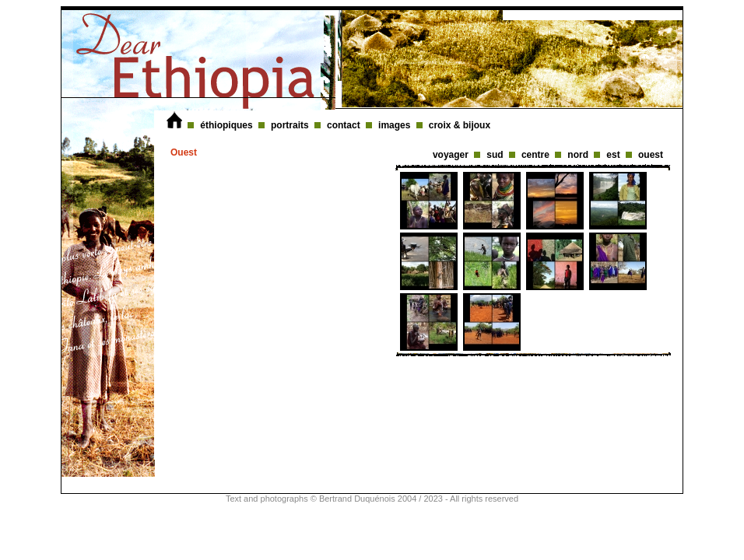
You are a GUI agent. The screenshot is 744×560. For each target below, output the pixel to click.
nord (579, 155)
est (614, 155)
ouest (651, 155)
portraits (291, 125)
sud (496, 155)
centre (537, 155)
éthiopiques (228, 125)
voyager (452, 155)
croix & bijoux (460, 125)
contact (345, 125)
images (396, 125)
